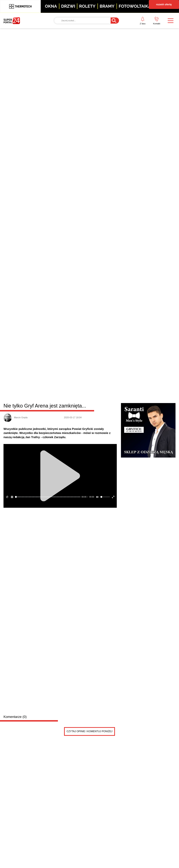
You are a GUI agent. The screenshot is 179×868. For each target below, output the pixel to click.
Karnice (78, 333)
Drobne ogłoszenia (25, 501)
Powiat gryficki (21, 332)
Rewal (97, 333)
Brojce (88, 333)
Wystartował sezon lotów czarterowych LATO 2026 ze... (131, 455)
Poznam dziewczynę (48, 585)
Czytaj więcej (160, 487)
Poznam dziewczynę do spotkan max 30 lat (54, 590)
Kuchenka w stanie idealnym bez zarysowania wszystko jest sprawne (66, 557)
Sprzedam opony (46, 518)
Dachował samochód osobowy (67, 429)
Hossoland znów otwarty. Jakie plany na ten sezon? (129, 462)
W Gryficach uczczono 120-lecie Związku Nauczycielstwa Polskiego (153, 411)
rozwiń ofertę (164, 4)
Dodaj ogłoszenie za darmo (64, 501)
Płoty (55, 333)
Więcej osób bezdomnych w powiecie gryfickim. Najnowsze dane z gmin (111, 411)
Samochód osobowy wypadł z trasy (120, 468)
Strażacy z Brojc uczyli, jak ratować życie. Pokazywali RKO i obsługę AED (65, 474)
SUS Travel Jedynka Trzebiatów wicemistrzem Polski (129, 436)
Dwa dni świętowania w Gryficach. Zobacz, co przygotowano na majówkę (22, 474)
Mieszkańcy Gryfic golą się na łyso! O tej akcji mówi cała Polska (154, 370)
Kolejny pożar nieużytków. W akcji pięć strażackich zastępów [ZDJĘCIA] (110, 370)
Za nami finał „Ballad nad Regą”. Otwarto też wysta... (129, 443)
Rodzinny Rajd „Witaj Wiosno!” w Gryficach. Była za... (130, 449)
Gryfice (46, 333)
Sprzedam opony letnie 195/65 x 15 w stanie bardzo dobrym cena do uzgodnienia (71, 523)
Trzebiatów (66, 333)
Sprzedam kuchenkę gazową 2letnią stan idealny (66, 551)
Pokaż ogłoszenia (105, 616)
